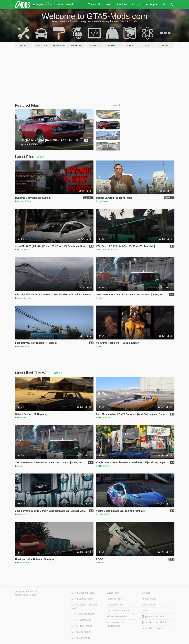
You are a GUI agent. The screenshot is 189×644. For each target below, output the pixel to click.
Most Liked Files (115, 605)
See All (117, 106)
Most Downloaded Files (119, 611)
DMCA (145, 611)
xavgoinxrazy (25, 298)
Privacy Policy (149, 599)
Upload (121, 4)
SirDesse (104, 201)
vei (101, 346)
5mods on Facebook (154, 622)
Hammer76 (105, 418)
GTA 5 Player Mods (82, 626)
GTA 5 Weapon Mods (83, 614)
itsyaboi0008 (24, 201)
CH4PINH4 (24, 250)
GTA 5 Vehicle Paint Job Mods (84, 606)
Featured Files (114, 599)
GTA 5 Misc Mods (81, 638)
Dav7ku (22, 514)
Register (152, 4)
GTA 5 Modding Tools (83, 593)
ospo (102, 563)
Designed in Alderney (26, 592)
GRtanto (22, 418)
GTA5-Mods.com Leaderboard (115, 624)
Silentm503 (105, 514)
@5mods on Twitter (153, 617)
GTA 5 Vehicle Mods (82, 599)
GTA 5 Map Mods (81, 632)
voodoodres (24, 563)
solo (101, 298)
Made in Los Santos (26, 595)
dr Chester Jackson (109, 250)
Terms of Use (149, 605)
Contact (146, 593)
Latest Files (113, 593)
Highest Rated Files (117, 617)
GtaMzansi (24, 346)
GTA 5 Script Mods (81, 620)
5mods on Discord (153, 628)
